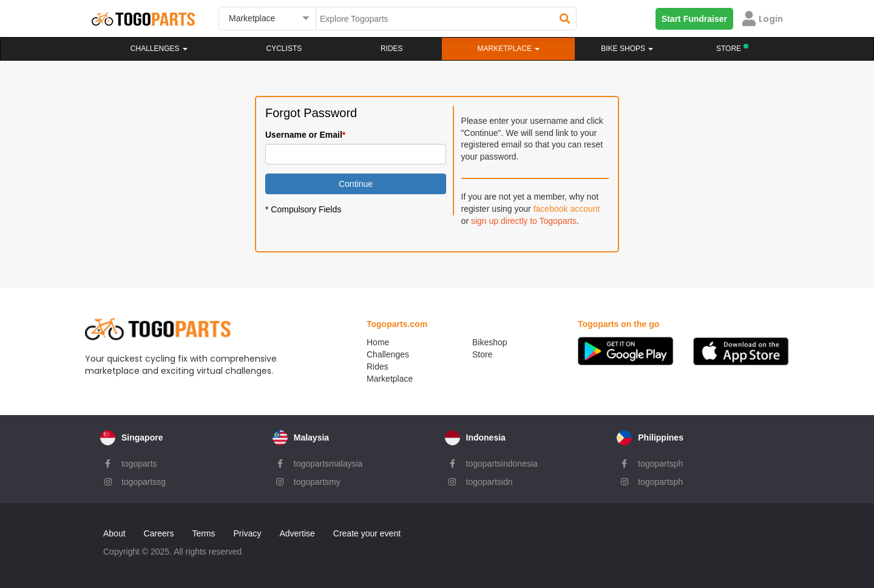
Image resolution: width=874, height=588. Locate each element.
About (114, 533)
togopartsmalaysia (328, 464)
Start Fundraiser (694, 19)
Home (378, 342)
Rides (392, 49)
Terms (203, 533)
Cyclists (284, 49)
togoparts (139, 464)
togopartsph (660, 464)
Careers (159, 533)
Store (482, 354)
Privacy (248, 533)
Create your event (367, 533)
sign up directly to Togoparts (524, 221)
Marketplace (390, 379)
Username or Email (304, 135)
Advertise (297, 533)
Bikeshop (490, 342)
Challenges (159, 49)
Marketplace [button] (509, 49)
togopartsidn (490, 482)
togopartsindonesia (502, 464)
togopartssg (144, 482)
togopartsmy (317, 482)
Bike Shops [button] (627, 49)
